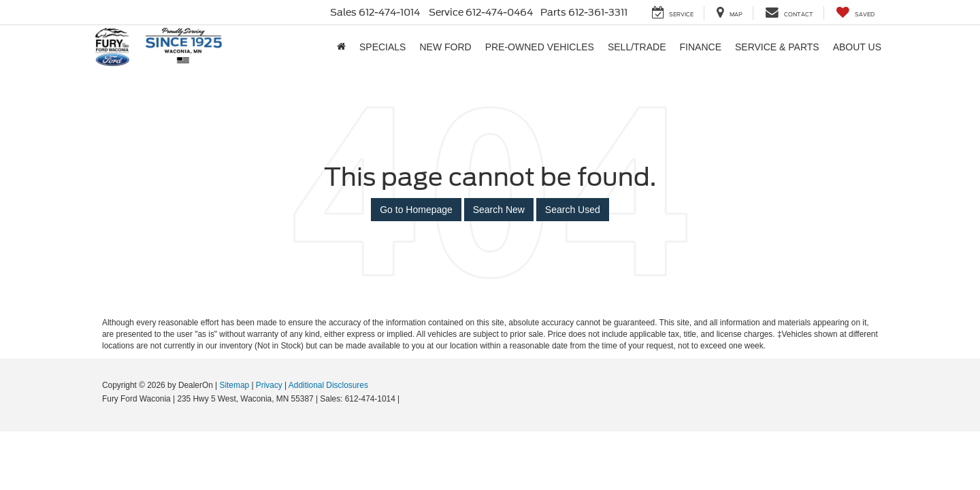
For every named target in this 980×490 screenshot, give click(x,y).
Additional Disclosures (328, 385)
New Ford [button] (445, 47)
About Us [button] (857, 47)
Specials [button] (382, 47)
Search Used (573, 210)
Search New (499, 210)
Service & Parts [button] (777, 47)
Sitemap (234, 385)
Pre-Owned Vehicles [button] (540, 47)
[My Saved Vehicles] (855, 13)
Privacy (269, 385)
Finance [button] (701, 47)
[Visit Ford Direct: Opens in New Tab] (406, 399)
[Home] (341, 47)
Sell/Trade (637, 47)
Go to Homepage (416, 210)
